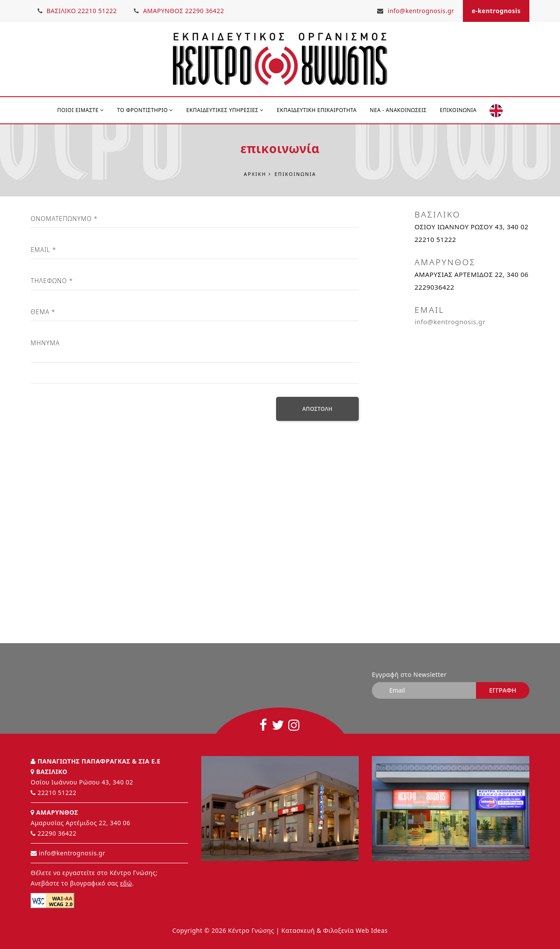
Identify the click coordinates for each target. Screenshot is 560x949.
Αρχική (255, 174)
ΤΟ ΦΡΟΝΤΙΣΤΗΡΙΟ (145, 110)
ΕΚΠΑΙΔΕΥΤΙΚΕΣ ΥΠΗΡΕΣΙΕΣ (225, 110)
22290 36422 (57, 833)
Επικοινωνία (458, 110)
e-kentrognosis (496, 11)
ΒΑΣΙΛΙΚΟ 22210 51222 (77, 11)
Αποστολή (317, 409)
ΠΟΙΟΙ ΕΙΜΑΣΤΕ (81, 110)
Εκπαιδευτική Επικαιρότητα (317, 110)
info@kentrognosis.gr (416, 11)
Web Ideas (372, 930)
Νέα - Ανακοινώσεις (398, 110)
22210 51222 (57, 793)
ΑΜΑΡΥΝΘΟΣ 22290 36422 (180, 11)
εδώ (126, 883)
